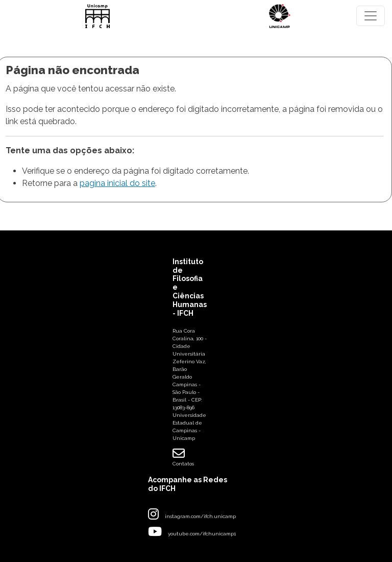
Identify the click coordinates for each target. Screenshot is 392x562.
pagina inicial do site (117, 183)
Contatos (183, 457)
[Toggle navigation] (371, 16)
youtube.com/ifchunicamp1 (202, 534)
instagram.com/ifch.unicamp (200, 516)
